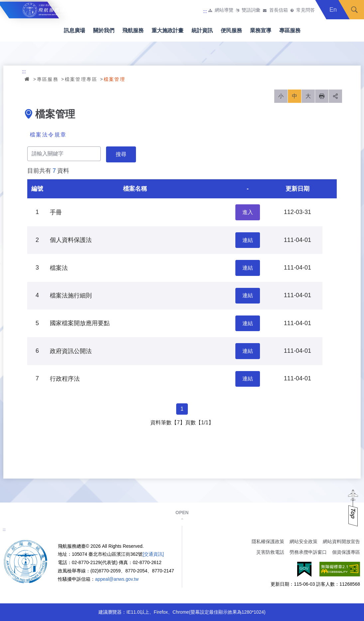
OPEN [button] (182, 513)
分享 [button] (335, 96)
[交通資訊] (153, 554)
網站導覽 (224, 10)
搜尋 (354, 10)
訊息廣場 (74, 30)
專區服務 (290, 30)
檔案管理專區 (81, 79)
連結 (248, 240)
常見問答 (305, 10)
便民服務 (231, 30)
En (333, 10)
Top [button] (353, 513)
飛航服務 (133, 30)
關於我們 (104, 30)
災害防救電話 (270, 552)
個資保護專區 (346, 552)
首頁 (28, 79)
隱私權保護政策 (268, 541)
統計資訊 (202, 30)
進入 (248, 212)
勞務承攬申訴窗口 (308, 552)
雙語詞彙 (251, 10)
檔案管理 (115, 79)
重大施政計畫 (168, 30)
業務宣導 (261, 30)
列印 (322, 96)
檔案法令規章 (48, 135)
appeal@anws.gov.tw (117, 579)
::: (205, 11)
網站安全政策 (303, 541)
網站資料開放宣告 (341, 541)
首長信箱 (279, 10)
